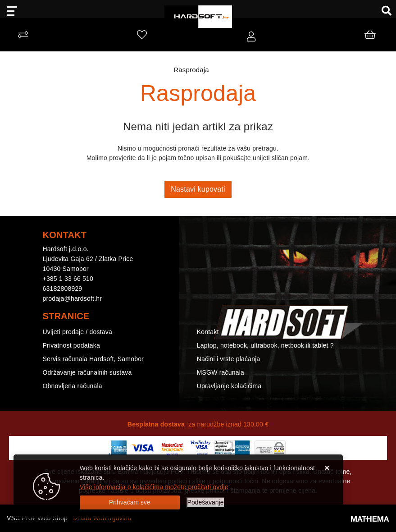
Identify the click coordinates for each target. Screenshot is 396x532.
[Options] (206, 502)
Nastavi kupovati (198, 189)
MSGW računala (221, 372)
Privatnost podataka (72, 345)
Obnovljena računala (73, 386)
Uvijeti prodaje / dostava (77, 332)
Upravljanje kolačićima (229, 386)
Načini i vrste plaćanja (229, 359)
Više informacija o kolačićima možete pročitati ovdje (154, 487)
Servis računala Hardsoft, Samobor (93, 359)
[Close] (130, 502)
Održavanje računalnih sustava (87, 372)
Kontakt (208, 332)
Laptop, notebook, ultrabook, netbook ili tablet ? (265, 345)
